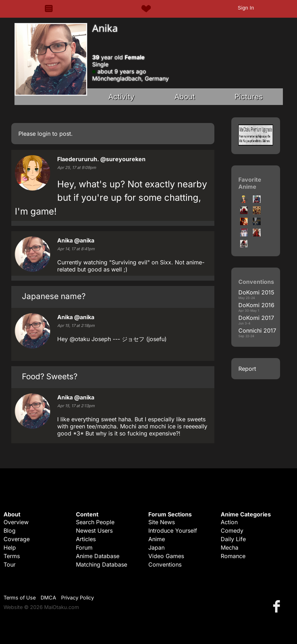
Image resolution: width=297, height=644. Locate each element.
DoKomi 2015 (256, 292)
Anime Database (98, 556)
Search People (95, 522)
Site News (162, 522)
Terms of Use (20, 598)
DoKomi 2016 (256, 305)
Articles (86, 539)
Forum (84, 548)
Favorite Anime (250, 183)
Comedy (232, 531)
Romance (233, 556)
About (185, 97)
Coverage (17, 539)
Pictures (249, 97)
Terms (12, 556)
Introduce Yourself (173, 531)
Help (10, 548)
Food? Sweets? (50, 376)
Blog (10, 531)
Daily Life (233, 539)
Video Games (166, 556)
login (44, 134)
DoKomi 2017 (256, 318)
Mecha (230, 548)
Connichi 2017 (257, 330)
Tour (10, 564)
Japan (156, 548)
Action (229, 522)
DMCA (48, 598)
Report (247, 369)
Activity (121, 97)
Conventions (165, 564)
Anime (157, 539)
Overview (16, 522)
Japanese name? (54, 296)
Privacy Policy (78, 598)
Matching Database (102, 564)
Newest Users (94, 531)
